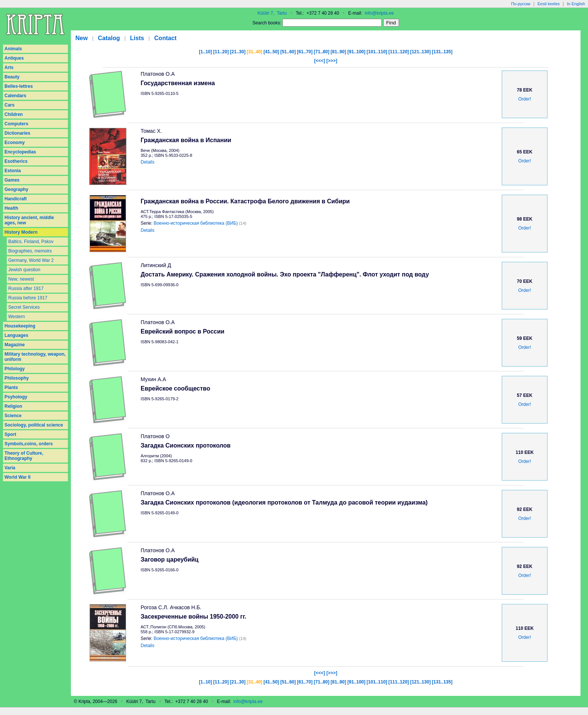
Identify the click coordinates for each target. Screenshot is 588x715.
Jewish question (24, 270)
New (82, 38)
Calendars (15, 96)
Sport (10, 434)
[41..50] (271, 52)
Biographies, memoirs (30, 251)
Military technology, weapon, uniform (35, 357)
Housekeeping (20, 326)
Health (11, 208)
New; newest (21, 279)
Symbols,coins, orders (29, 444)
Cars (10, 105)
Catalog (109, 38)
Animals (13, 49)
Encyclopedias (20, 152)
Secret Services (24, 307)
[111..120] (399, 52)
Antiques (14, 58)
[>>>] (332, 61)
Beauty (12, 77)
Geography (16, 189)
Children (14, 114)
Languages (16, 335)
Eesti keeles (548, 4)
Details (148, 162)
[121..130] (421, 52)
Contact (165, 38)
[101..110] (377, 52)
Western (16, 317)
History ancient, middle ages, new (29, 220)
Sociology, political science (34, 425)
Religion (13, 406)
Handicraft (16, 199)
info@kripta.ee (379, 13)
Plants (11, 388)
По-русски (521, 4)
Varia (10, 468)
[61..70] (305, 52)
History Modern (21, 232)
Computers (16, 124)
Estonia (13, 171)
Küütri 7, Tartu (272, 13)
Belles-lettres (19, 86)
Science (13, 416)
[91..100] (356, 52)
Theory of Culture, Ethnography (24, 456)
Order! (525, 99)
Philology (15, 369)
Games (12, 180)
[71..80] (322, 52)
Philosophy (17, 378)
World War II (17, 477)
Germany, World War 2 (31, 260)
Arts (9, 68)
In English (576, 4)
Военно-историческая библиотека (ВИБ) (196, 223)
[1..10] (206, 52)
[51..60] (288, 52)
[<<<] (320, 61)
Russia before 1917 (28, 298)
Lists (137, 38)
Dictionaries (17, 133)
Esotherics (16, 161)
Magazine (15, 345)
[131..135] (442, 52)
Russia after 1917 (26, 288)
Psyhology (16, 397)
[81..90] (338, 52)
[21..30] (238, 52)
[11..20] (221, 52)
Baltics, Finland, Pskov (31, 242)
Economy (15, 143)
